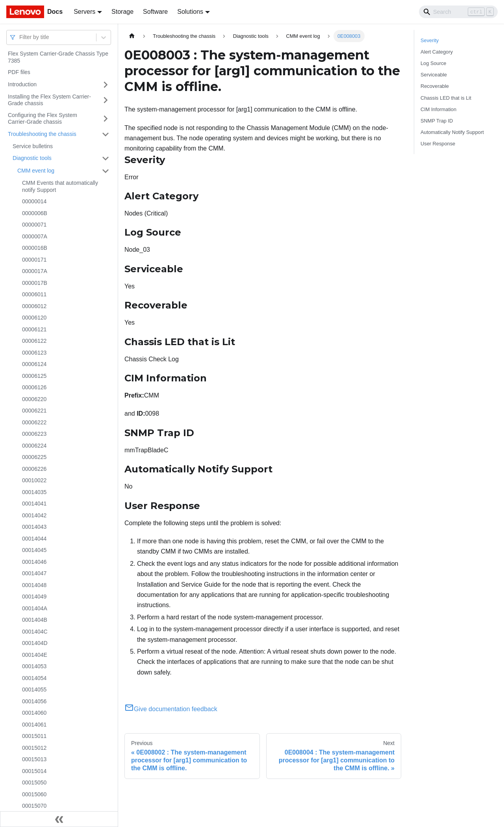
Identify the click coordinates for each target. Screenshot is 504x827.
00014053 (34, 666)
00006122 (34, 341)
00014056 (34, 701)
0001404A (35, 608)
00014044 (34, 539)
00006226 (34, 469)
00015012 (34, 748)
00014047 (34, 573)
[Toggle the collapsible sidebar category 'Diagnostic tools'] (106, 158)
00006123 (34, 353)
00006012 (34, 306)
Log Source (433, 63)
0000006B (35, 213)
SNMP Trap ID (437, 121)
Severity (430, 40)
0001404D (35, 643)
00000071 (34, 225)
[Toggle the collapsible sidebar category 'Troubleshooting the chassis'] (106, 134)
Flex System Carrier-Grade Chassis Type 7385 (58, 57)
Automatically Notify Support (452, 132)
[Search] (458, 12)
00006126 (34, 387)
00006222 (34, 422)
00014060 (34, 713)
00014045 (34, 550)
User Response (438, 144)
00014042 (34, 515)
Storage (122, 12)
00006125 (34, 376)
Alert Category (437, 52)
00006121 (34, 329)
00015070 (34, 806)
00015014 (34, 771)
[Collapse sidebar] (59, 819)
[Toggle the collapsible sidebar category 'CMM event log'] (106, 171)
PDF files (19, 72)
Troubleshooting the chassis (42, 134)
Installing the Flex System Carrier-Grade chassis (49, 100)
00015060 (34, 794)
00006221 (34, 411)
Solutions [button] (190, 12)
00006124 (34, 364)
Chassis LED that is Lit (446, 98)
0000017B (35, 283)
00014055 (34, 689)
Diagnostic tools (32, 158)
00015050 (34, 782)
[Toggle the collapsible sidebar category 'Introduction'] (106, 85)
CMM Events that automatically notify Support (60, 186)
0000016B (35, 248)
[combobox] (20, 37)
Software (155, 12)
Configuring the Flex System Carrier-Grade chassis (43, 119)
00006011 (34, 294)
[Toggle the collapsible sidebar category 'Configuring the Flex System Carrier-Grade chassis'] (106, 119)
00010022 (34, 480)
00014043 (34, 527)
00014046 (34, 562)
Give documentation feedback (171, 709)
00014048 (34, 585)
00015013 (34, 759)
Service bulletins (33, 146)
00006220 (34, 399)
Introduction (22, 84)
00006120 (34, 318)
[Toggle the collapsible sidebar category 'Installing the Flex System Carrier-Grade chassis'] (106, 100)
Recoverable (435, 86)
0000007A (35, 236)
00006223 (34, 434)
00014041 (34, 504)
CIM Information (438, 109)
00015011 (34, 736)
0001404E (35, 655)
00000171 (34, 260)
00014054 (34, 678)
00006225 (34, 457)
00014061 (34, 725)
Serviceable (434, 75)
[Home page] (132, 36)
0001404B (35, 620)
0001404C (35, 632)
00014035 (34, 492)
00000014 (34, 201)
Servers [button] (84, 12)
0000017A (35, 271)
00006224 (34, 446)
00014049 (34, 597)
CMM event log (36, 171)
